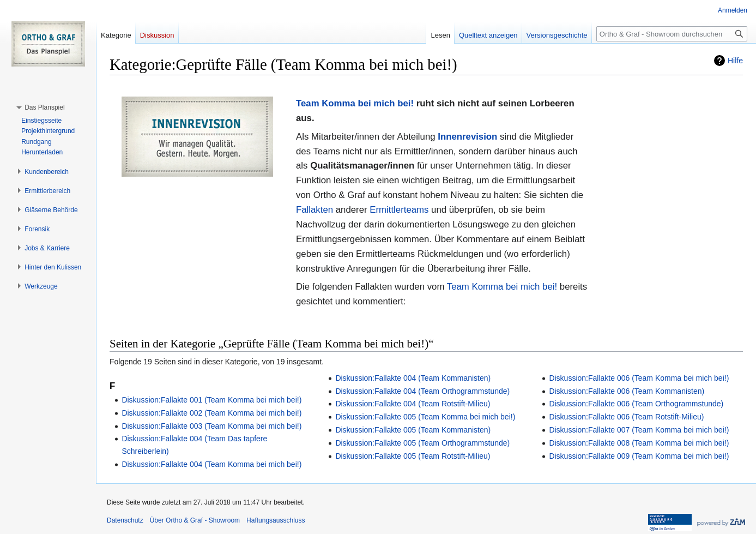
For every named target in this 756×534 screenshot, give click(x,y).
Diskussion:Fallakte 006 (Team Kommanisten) (627, 391)
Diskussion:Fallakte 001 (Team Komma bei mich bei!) (211, 400)
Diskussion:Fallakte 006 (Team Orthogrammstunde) (636, 404)
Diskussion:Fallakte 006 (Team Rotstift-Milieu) (626, 417)
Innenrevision (467, 137)
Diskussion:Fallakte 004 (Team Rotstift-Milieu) (413, 404)
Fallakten (315, 210)
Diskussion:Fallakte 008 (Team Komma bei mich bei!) (639, 443)
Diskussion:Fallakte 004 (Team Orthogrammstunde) (422, 391)
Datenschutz (125, 520)
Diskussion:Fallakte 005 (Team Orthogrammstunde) (422, 443)
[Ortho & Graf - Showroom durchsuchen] (672, 34)
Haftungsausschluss (276, 520)
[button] (44, 107)
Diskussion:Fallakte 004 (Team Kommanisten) (413, 378)
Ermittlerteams (399, 210)
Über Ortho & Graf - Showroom (195, 520)
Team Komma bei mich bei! (355, 103)
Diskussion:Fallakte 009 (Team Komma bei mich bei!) (639, 456)
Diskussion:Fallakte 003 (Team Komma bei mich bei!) (211, 426)
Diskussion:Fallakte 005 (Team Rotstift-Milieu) (413, 456)
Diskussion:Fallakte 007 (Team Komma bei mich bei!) (639, 430)
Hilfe (735, 61)
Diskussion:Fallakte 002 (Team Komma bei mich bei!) (211, 413)
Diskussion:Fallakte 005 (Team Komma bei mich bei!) (425, 417)
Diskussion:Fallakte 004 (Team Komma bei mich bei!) (211, 464)
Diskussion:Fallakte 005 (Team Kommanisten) (413, 430)
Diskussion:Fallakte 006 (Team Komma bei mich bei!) (639, 378)
